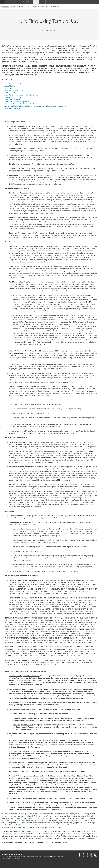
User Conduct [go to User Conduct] (10, 93)
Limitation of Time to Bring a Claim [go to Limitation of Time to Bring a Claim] (17, 102)
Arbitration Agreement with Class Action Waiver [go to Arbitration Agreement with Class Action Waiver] (22, 104)
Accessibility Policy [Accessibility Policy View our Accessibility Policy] (21, 856)
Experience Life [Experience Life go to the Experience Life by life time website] (20, 2)
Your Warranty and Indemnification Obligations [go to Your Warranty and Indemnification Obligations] (22, 95)
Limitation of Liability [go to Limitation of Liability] (12, 99)
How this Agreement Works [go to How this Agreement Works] (15, 84)
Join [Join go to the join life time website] (3, 2)
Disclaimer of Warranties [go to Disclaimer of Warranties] (14, 97)
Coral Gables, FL (32, 7)
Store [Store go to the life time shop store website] (42, 2)
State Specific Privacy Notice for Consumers (38, 856)
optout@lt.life (21, 827)
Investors (5, 854)
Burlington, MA (43, 7)
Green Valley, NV (54, 7)
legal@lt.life (48, 393)
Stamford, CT (21, 7)
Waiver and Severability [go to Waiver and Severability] (13, 108)
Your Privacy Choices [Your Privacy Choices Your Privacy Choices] (57, 856)
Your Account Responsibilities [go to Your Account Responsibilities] (15, 90)
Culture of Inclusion (15, 854)
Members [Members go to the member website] (10, 2)
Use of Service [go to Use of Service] (10, 86)
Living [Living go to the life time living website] (36, 2)
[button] (48, 2)
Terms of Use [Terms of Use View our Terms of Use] (13, 856)
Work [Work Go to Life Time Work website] (30, 2)
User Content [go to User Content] (10, 88)
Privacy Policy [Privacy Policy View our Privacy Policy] (5, 856)
